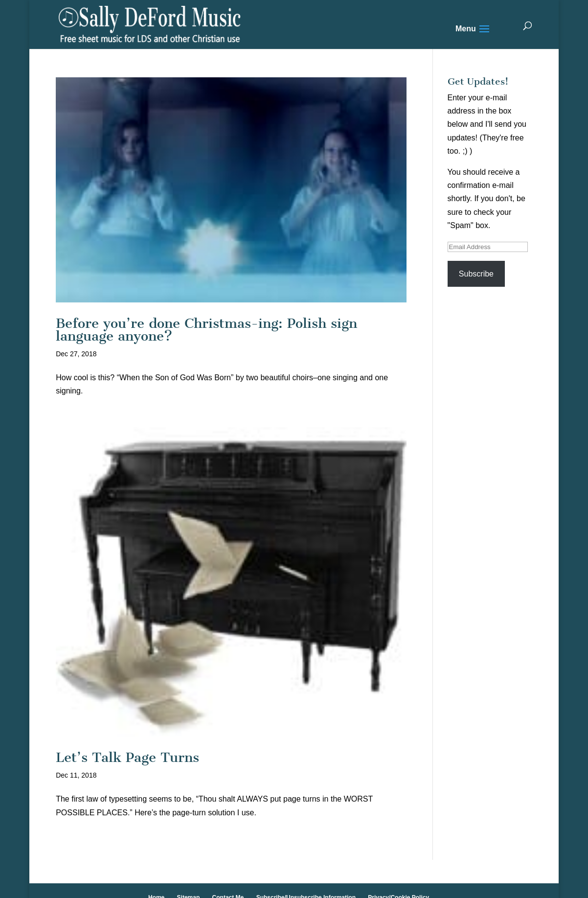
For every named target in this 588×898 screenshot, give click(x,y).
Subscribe (476, 274)
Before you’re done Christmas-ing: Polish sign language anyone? (206, 330)
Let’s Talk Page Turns (127, 757)
